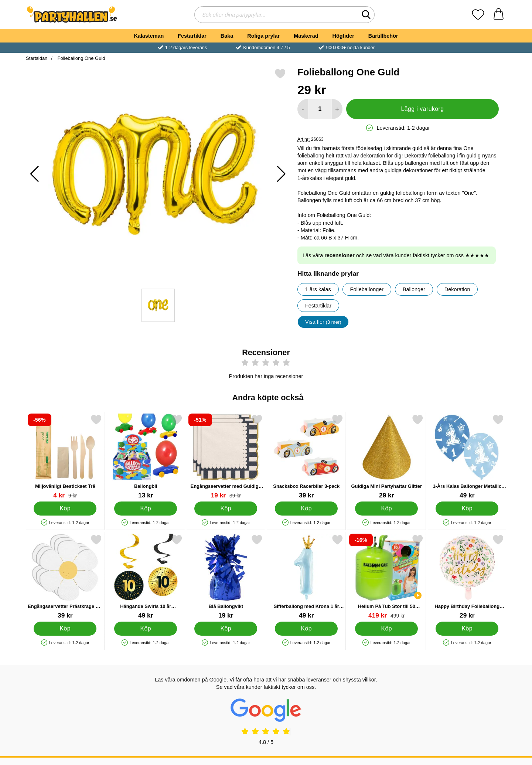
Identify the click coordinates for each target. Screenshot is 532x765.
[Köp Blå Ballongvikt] (226, 629)
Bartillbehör (383, 36)
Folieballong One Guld (81, 58)
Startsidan (37, 58)
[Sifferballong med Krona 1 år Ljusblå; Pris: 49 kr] (306, 577)
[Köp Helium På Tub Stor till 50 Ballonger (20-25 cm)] (386, 629)
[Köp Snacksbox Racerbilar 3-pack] (306, 509)
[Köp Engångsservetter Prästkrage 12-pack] (65, 629)
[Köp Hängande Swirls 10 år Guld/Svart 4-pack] (146, 629)
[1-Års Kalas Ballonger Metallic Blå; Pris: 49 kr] (467, 457)
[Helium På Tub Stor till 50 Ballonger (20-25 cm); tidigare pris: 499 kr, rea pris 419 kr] (387, 577)
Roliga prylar (263, 36)
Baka (227, 36)
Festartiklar (192, 36)
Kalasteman (149, 36)
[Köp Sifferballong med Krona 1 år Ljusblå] (306, 629)
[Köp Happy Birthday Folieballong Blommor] (467, 629)
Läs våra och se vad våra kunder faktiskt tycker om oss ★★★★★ (396, 255)
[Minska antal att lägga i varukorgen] (303, 109)
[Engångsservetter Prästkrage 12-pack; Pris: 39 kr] (65, 577)
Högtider (343, 36)
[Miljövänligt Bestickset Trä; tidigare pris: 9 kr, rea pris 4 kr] (65, 457)
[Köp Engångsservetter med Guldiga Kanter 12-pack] (226, 509)
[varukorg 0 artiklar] (499, 15)
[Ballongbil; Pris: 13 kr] (146, 457)
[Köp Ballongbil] (146, 509)
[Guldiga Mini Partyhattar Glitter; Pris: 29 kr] (387, 457)
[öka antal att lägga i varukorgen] (337, 109)
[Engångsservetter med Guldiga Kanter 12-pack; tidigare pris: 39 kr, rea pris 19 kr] (226, 457)
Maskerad (306, 36)
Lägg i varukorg (422, 109)
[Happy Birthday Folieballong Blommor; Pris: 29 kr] (467, 577)
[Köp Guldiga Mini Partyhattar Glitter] (386, 509)
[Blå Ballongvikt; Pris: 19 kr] (226, 577)
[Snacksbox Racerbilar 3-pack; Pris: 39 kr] (306, 457)
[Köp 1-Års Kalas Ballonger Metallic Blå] (467, 509)
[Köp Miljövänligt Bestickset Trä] (65, 509)
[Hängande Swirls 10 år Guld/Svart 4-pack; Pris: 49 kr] (146, 577)
